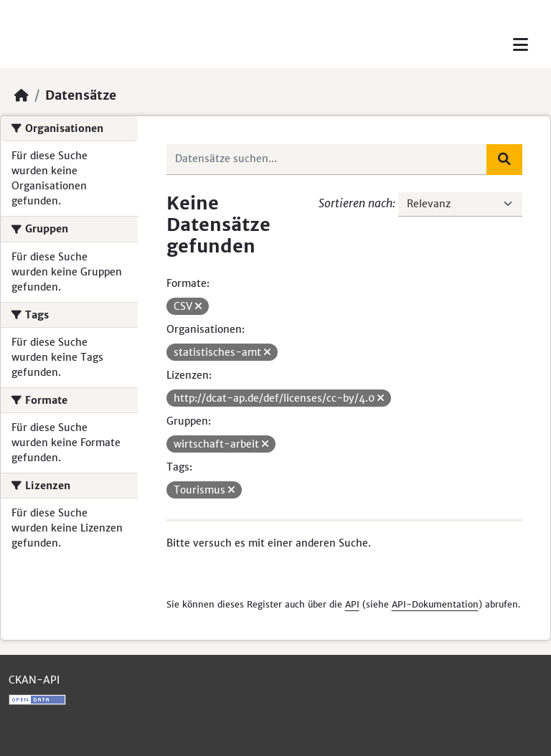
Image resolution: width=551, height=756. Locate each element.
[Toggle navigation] (521, 45)
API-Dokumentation (435, 604)
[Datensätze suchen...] (327, 159)
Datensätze (81, 95)
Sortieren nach (355, 203)
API (352, 604)
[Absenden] (504, 159)
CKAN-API (34, 680)
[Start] (22, 95)
